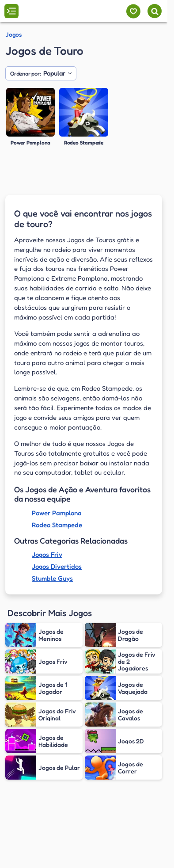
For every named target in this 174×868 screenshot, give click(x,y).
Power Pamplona (57, 513)
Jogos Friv (47, 554)
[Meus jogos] (133, 11)
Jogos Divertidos (57, 566)
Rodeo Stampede (57, 525)
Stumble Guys (52, 578)
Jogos (13, 34)
